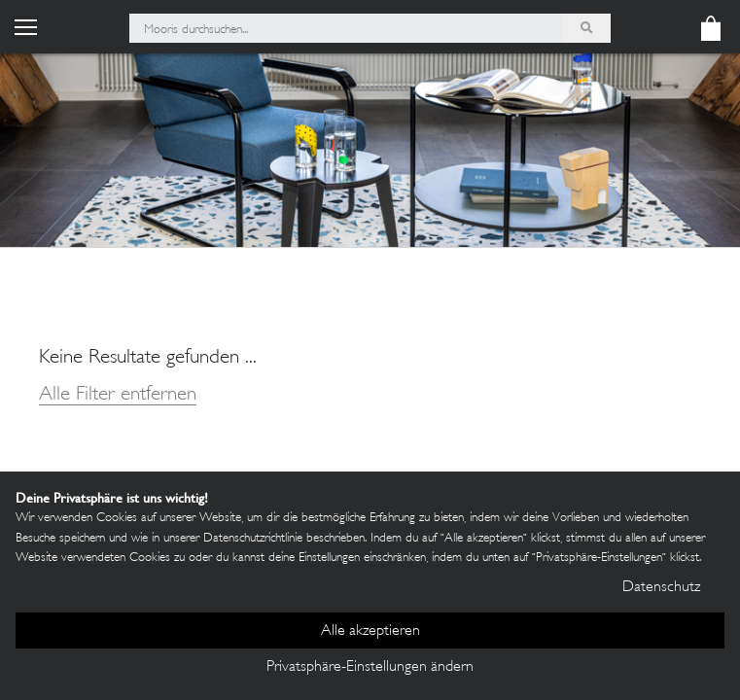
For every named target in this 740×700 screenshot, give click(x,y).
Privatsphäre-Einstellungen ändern (370, 667)
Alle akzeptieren (370, 631)
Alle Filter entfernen (118, 395)
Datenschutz (661, 588)
